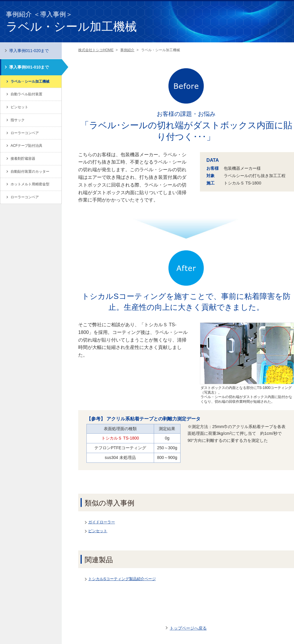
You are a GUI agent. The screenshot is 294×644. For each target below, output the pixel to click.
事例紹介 (127, 50)
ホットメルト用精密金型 (30, 184)
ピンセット (98, 531)
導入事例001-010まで (29, 67)
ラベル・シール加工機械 (30, 81)
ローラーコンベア (25, 133)
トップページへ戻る (188, 628)
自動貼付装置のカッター (30, 172)
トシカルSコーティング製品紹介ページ (122, 579)
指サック (18, 120)
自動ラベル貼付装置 (26, 94)
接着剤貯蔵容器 (23, 159)
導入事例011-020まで (29, 51)
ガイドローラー (102, 522)
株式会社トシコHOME (96, 50)
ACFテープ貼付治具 (26, 146)
